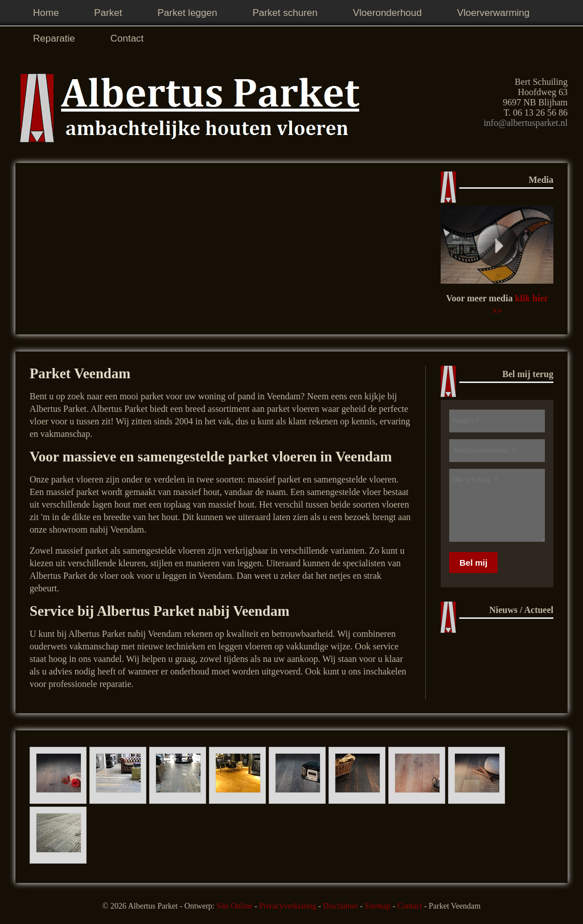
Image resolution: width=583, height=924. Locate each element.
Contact (410, 906)
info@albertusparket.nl (525, 123)
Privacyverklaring (288, 906)
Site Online (234, 906)
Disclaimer (340, 906)
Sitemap (377, 906)
